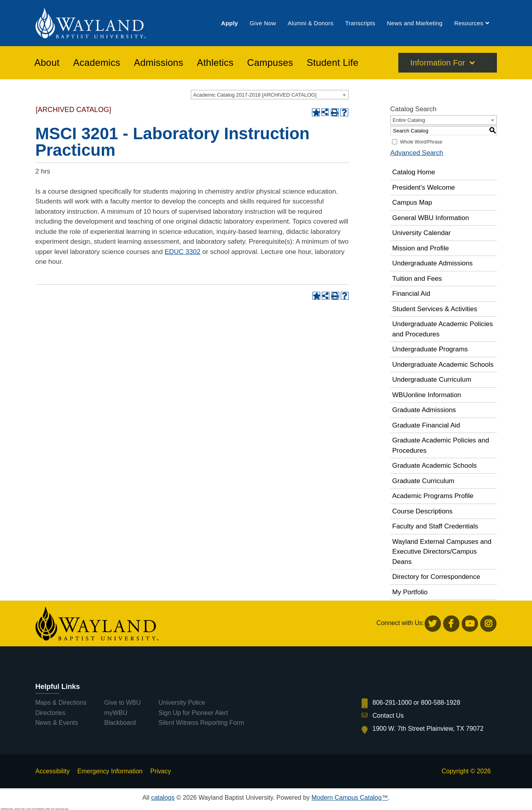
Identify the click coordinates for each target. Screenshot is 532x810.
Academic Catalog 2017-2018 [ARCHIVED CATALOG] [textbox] (255, 95)
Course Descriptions (423, 511)
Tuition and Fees (417, 279)
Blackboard (120, 723)
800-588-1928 (441, 703)
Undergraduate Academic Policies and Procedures (443, 329)
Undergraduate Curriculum (432, 380)
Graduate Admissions (424, 410)
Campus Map (412, 202)
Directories (50, 713)
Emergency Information (110, 771)
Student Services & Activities (435, 309)
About (47, 63)
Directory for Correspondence (436, 577)
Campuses (270, 63)
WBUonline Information (427, 395)
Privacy (161, 771)
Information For (438, 63)
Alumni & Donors (310, 23)
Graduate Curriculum (424, 481)
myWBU (116, 713)
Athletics (215, 63)
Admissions (159, 63)
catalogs (163, 798)
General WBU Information (431, 218)
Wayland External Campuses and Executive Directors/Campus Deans (442, 552)
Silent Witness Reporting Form (201, 723)
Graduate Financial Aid (426, 425)
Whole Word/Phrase (421, 142)
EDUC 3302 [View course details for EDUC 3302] (182, 252)
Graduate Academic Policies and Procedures (441, 445)
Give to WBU (122, 703)
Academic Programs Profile (433, 496)
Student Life (333, 63)
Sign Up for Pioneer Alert (193, 713)
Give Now (263, 23)
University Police (182, 703)
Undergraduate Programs (430, 349)
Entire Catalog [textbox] (409, 120)
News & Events (57, 723)
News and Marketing (415, 23)
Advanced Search (417, 153)
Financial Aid (411, 294)
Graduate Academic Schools (435, 466)
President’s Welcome (424, 188)
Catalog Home (414, 172)
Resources (469, 23)
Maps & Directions (61, 703)
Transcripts (360, 23)
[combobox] (270, 95)
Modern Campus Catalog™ (350, 798)
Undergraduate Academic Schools (443, 365)
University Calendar (422, 233)
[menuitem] (230, 23)
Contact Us (388, 716)
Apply (230, 23)
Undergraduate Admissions (433, 263)
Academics (97, 63)
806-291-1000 (392, 703)
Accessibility (53, 771)
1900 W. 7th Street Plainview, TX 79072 (428, 729)
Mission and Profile (421, 248)
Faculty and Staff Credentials (435, 526)
